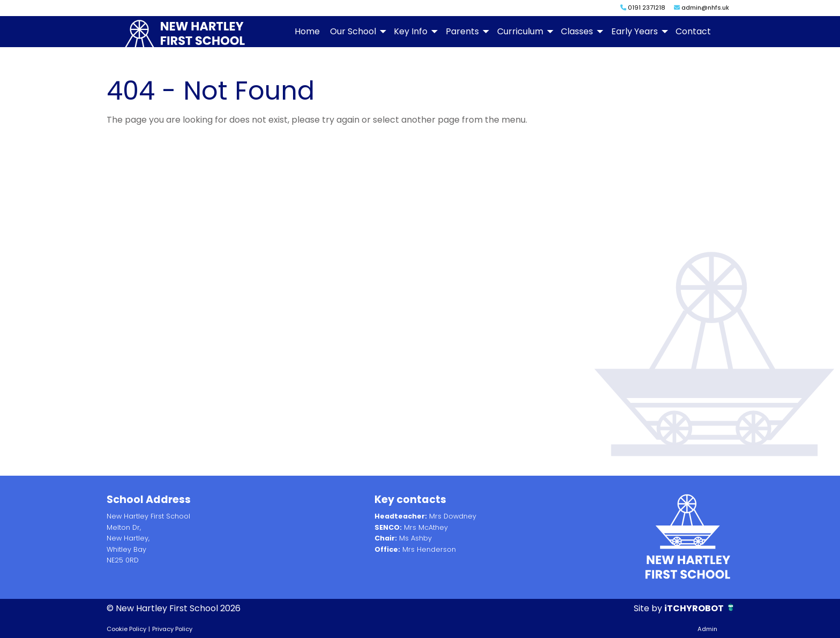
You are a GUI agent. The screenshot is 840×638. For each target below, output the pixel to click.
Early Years (635, 31)
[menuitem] (307, 32)
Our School (353, 31)
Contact (693, 31)
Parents (462, 31)
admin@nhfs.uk (702, 7)
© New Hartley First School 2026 (174, 608)
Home (307, 31)
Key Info (411, 31)
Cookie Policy (126, 629)
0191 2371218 (643, 7)
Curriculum (520, 31)
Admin (707, 629)
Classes (577, 31)
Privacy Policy (172, 629)
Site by (649, 608)
